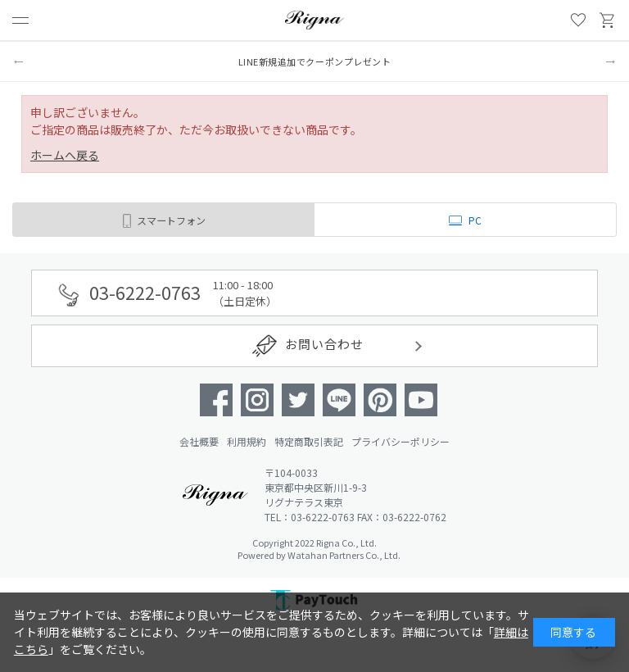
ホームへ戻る (65, 155)
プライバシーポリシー (400, 441)
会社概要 (199, 441)
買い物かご (608, 20)
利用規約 (247, 441)
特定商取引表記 (309, 441)
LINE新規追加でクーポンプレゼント (315, 61)
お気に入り (578, 20)
